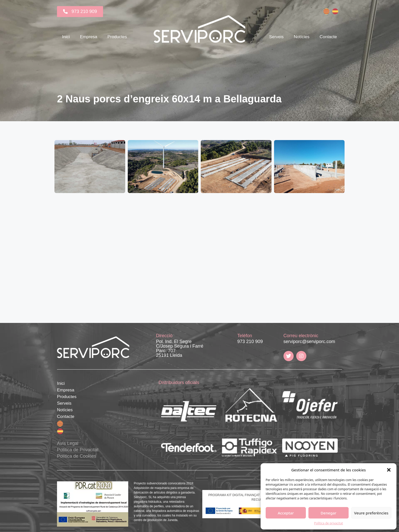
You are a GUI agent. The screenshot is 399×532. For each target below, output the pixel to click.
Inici (66, 37)
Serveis (276, 37)
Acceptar (286, 513)
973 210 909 (250, 342)
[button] (389, 470)
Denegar (329, 513)
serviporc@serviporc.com (309, 342)
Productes (117, 37)
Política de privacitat (329, 523)
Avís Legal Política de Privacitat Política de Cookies (78, 450)
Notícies (302, 37)
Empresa (89, 37)
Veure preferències (371, 513)
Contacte (328, 37)
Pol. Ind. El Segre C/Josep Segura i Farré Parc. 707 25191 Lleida (180, 348)
